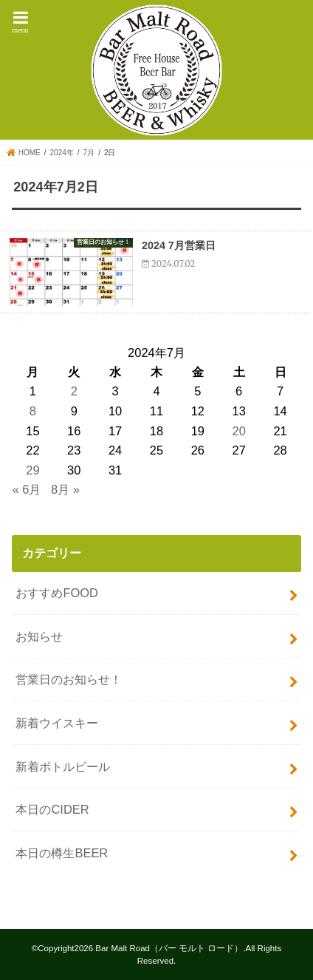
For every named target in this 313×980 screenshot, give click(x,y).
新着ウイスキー (57, 723)
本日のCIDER (52, 809)
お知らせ (39, 636)
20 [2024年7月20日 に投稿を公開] (239, 431)
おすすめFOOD (57, 593)
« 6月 (26, 489)
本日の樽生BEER (62, 853)
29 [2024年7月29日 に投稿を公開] (32, 470)
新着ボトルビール (63, 766)
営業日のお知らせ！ (69, 679)
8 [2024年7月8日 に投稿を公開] (33, 411)
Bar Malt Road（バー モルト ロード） (169, 948)
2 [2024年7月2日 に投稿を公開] (74, 391)
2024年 (62, 153)
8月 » (65, 489)
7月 (89, 153)
